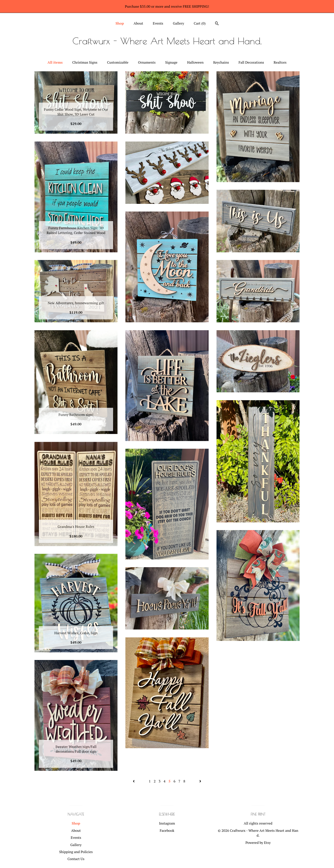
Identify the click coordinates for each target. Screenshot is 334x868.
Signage (171, 62)
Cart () (200, 23)
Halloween (195, 62)
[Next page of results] (200, 781)
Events (158, 23)
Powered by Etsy (258, 843)
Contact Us (76, 859)
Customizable (118, 62)
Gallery (178, 23)
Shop (120, 23)
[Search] (217, 24)
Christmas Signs (85, 62)
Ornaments (147, 62)
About (138, 23)
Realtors (280, 62)
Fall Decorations (251, 62)
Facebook (167, 830)
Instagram (167, 823)
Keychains (221, 62)
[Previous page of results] (134, 781)
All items (55, 62)
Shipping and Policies (76, 852)
